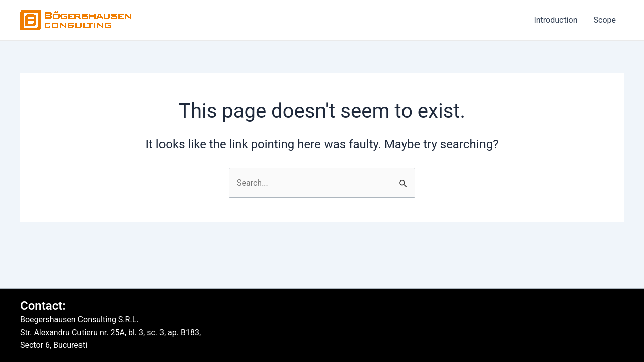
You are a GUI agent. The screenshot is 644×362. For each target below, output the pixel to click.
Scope (605, 20)
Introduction (555, 20)
